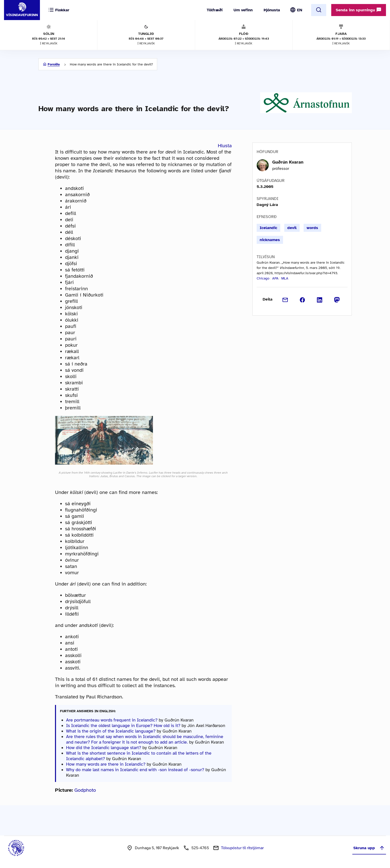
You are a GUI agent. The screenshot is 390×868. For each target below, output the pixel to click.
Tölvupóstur (242, 848)
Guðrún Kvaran (288, 162)
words (312, 228)
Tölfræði (215, 10)
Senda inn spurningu (359, 10)
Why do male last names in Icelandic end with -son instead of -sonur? (135, 770)
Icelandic (268, 228)
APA (275, 278)
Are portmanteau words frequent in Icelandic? (112, 720)
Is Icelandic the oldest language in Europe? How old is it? (123, 726)
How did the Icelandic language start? (104, 748)
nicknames (270, 240)
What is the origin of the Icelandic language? (111, 731)
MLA (285, 278)
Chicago (263, 278)
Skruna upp (369, 848)
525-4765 (200, 848)
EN (300, 10)
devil (292, 228)
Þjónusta (272, 10)
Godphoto (85, 790)
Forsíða (54, 64)
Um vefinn (243, 10)
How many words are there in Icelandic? (106, 764)
